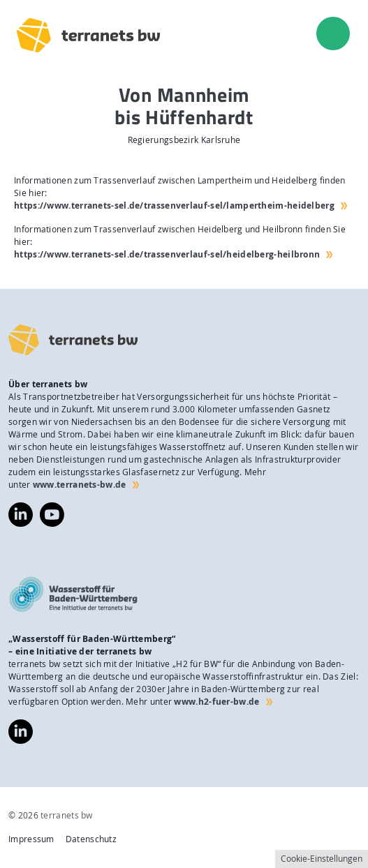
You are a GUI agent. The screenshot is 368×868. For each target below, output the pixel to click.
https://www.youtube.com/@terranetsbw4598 (52, 508)
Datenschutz (91, 839)
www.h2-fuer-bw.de (216, 702)
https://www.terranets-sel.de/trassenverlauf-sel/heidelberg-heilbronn (167, 254)
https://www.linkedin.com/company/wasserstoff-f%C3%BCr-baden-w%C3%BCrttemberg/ (21, 732)
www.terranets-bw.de (80, 485)
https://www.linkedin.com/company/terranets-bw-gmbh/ (21, 515)
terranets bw (67, 815)
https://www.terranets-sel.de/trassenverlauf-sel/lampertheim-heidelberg (174, 205)
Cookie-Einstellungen (322, 859)
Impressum (31, 839)
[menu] (333, 33)
